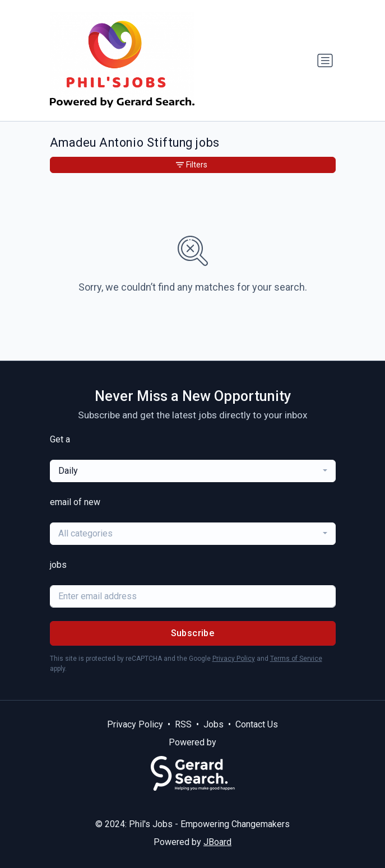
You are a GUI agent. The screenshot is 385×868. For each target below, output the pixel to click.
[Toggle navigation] (325, 60)
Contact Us (257, 724)
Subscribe (193, 633)
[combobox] (193, 471)
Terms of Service (296, 659)
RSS (183, 724)
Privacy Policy (234, 659)
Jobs (214, 724)
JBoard (217, 842)
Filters (192, 165)
